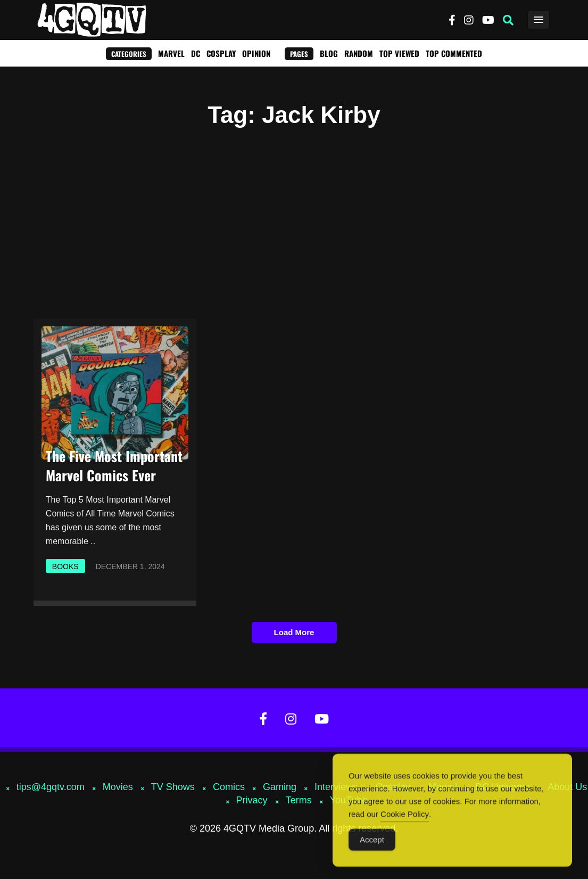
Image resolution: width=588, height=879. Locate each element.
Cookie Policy (405, 818)
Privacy (252, 800)
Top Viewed (399, 53)
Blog (329, 53)
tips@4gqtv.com (51, 787)
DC (196, 53)
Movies (118, 787)
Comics (229, 787)
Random (359, 53)
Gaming (280, 787)
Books (65, 566)
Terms (299, 800)
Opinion (256, 53)
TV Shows (173, 787)
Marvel (171, 53)
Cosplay (221, 53)
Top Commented (454, 53)
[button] (508, 20)
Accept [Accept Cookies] (372, 844)
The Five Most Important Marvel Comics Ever (114, 466)
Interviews (336, 787)
